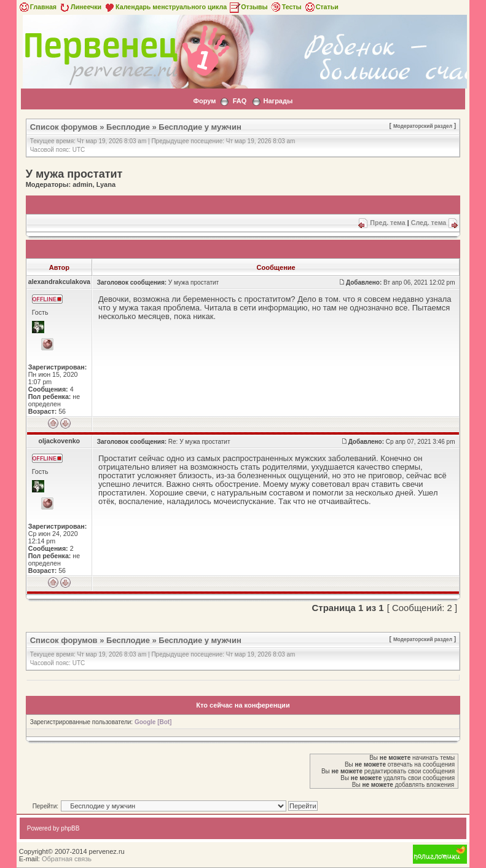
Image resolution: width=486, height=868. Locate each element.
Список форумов (64, 127)
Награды (278, 101)
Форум (205, 101)
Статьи (321, 7)
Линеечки (80, 7)
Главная (37, 7)
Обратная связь (67, 859)
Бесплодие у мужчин (200, 127)
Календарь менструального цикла (165, 7)
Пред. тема (387, 223)
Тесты (286, 7)
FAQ (240, 101)
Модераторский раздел (423, 126)
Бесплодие (128, 127)
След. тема (429, 223)
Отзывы (248, 7)
